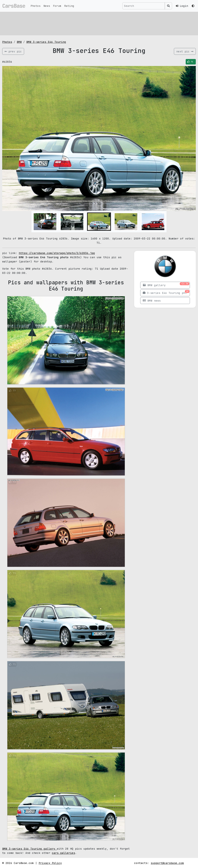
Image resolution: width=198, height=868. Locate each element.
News (47, 6)
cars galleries (63, 853)
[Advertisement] (99, 23)
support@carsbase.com (167, 863)
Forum (57, 6)
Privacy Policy (50, 863)
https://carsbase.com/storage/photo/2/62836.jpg (57, 253)
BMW (19, 42)
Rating (69, 6)
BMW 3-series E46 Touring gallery (30, 849)
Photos (36, 6)
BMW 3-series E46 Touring (46, 42)
